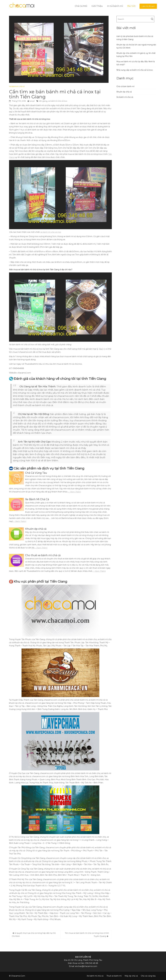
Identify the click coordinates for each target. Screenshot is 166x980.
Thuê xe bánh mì (114, 976)
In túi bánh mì (115, 6)
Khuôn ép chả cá (124, 92)
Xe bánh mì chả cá (17, 86)
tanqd (32, 101)
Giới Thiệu (97, 6)
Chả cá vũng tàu (148, 976)
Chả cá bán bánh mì (125, 86)
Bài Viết (132, 6)
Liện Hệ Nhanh (148, 6)
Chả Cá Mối (81, 6)
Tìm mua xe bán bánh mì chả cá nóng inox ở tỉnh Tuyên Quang (87, 935)
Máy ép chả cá (131, 976)
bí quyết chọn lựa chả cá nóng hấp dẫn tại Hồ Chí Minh (34, 935)
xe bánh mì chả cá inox (58, 101)
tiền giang (43, 101)
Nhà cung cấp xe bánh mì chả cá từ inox (135, 70)
